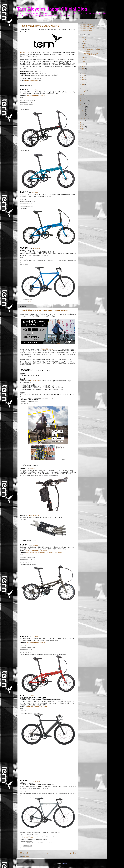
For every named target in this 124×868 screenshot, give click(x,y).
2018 (83, 69)
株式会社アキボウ (25, 53)
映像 (82, 123)
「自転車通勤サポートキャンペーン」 (51, 349)
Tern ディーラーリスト (28, 838)
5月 (84, 48)
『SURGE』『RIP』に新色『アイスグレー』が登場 (36, 707)
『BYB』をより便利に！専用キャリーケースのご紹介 (37, 551)
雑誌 (82, 125)
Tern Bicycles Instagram (86, 30)
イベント (83, 107)
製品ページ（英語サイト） (35, 516)
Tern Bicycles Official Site (87, 24)
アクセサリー (84, 105)
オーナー (83, 109)
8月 (84, 41)
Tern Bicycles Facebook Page (88, 28)
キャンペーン (28, 302)
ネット (82, 121)
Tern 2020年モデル (35, 381)
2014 (83, 78)
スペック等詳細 (35, 90)
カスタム (83, 113)
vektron (82, 103)
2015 (83, 75)
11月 (85, 39)
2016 (83, 73)
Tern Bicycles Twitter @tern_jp (88, 26)
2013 (83, 80)
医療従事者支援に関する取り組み (31, 80)
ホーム (49, 853)
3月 (84, 60)
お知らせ (83, 111)
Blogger (65, 864)
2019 (83, 67)
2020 (83, 37)
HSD (82, 95)
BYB (81, 93)
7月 (84, 43)
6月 (84, 46)
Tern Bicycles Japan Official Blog (52, 9)
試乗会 (82, 127)
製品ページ (33, 469)
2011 (83, 84)
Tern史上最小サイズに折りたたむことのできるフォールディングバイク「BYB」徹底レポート (45, 552)
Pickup (82, 99)
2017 (83, 71)
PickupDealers (84, 101)
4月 (84, 57)
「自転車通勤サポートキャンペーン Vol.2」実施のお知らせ (44, 310)
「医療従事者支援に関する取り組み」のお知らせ (40, 26)
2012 (83, 82)
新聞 (82, 129)
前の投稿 (73, 853)
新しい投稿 (24, 853)
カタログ (83, 115)
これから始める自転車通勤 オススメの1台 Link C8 (36, 96)
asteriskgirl (83, 91)
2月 (84, 62)
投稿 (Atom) (26, 857)
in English (83, 97)
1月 (84, 64)
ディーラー (83, 119)
